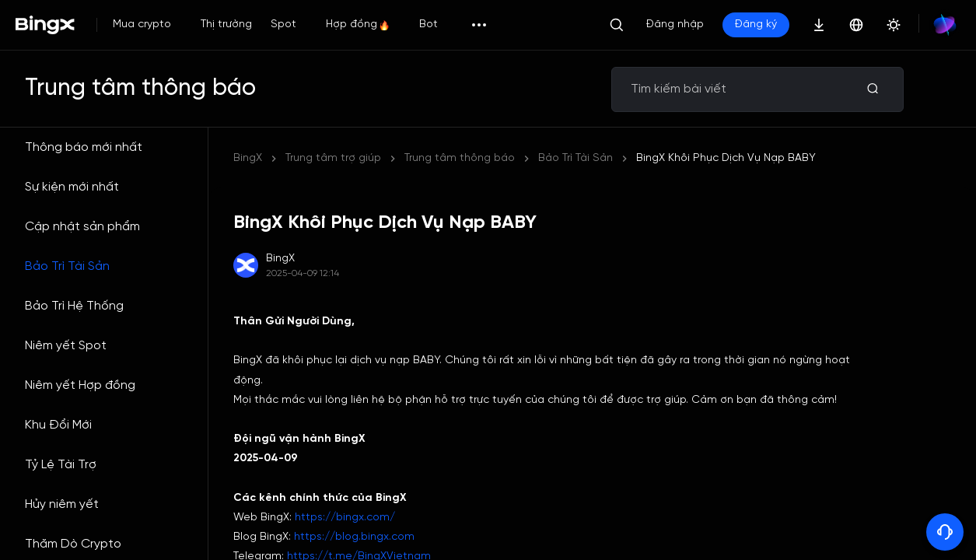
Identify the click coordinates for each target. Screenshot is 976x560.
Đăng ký (756, 24)
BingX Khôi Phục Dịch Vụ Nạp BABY (494, 158)
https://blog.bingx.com (354, 537)
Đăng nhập (675, 24)
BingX (248, 158)
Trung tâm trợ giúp (333, 158)
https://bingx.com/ (345, 518)
